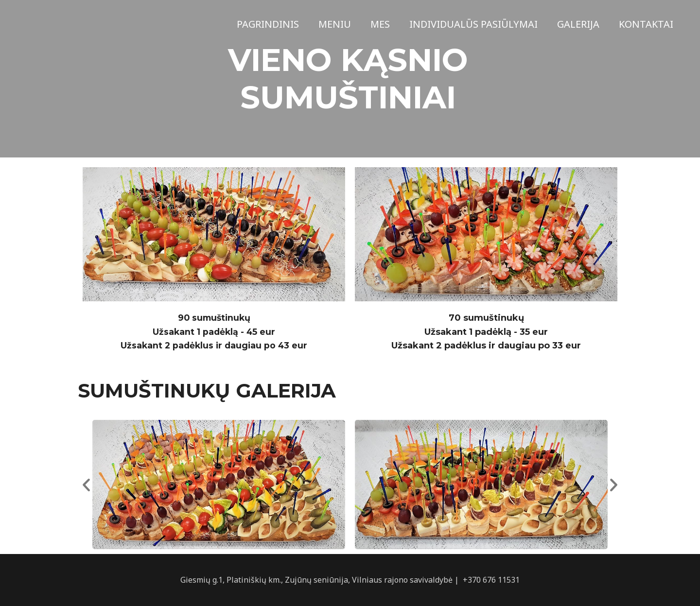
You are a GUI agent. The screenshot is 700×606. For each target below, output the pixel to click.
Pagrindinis (268, 24)
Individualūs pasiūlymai (473, 24)
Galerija (578, 24)
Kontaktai (646, 24)
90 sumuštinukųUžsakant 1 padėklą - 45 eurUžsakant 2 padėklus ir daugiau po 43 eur (214, 332)
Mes (380, 24)
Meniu (335, 24)
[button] (86, 485)
